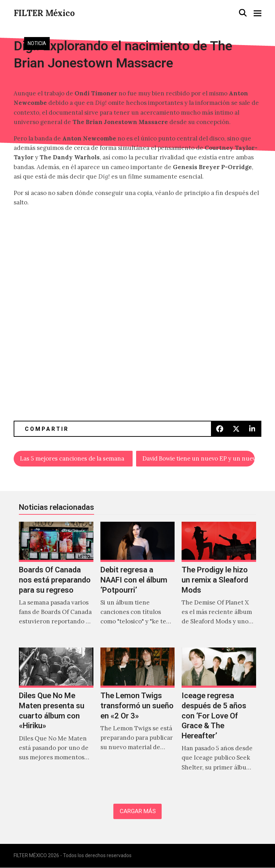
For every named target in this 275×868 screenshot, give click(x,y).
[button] (243, 13)
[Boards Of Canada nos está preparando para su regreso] (56, 581)
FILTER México (44, 13)
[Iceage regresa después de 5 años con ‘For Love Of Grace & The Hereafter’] (219, 717)
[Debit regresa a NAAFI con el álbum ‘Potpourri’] (137, 581)
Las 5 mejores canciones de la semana (74, 459)
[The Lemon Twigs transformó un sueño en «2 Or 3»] (137, 717)
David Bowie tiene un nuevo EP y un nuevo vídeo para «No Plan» (199, 459)
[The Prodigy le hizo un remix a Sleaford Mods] (219, 581)
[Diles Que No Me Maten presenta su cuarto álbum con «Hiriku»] (56, 717)
